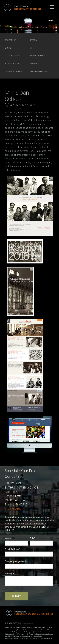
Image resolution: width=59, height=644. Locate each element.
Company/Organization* (29, 564)
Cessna (33, 40)
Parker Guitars (37, 56)
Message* (29, 579)
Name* (16, 541)
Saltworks (22, 7)
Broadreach (11, 40)
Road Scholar (12, 64)
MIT (31, 48)
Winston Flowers (38, 71)
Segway (33, 64)
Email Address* (29, 552)
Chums (8, 48)
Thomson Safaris (13, 71)
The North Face (12, 56)
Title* (41, 541)
